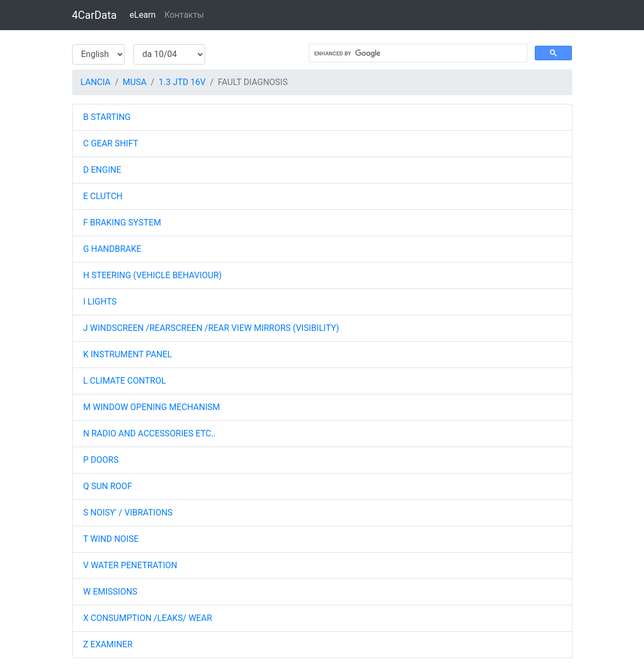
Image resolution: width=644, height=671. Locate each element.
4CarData (94, 15)
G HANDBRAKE (112, 249)
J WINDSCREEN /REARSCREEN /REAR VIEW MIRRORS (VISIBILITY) (211, 328)
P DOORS (101, 460)
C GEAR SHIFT (111, 143)
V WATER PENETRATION (130, 565)
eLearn (143, 15)
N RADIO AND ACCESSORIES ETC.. (150, 433)
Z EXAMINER (108, 644)
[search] (417, 53)
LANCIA (96, 82)
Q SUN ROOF (108, 486)
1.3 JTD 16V (182, 82)
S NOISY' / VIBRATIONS (128, 513)
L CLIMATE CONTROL (125, 381)
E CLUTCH (103, 196)
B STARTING (107, 117)
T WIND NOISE (111, 539)
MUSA (135, 82)
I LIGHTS (100, 302)
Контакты (184, 15)
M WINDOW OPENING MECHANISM (152, 407)
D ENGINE (102, 170)
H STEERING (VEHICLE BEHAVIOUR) (153, 275)
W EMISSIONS (111, 592)
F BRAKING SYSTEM (122, 223)
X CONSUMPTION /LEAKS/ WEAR (148, 618)
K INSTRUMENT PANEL (128, 354)
